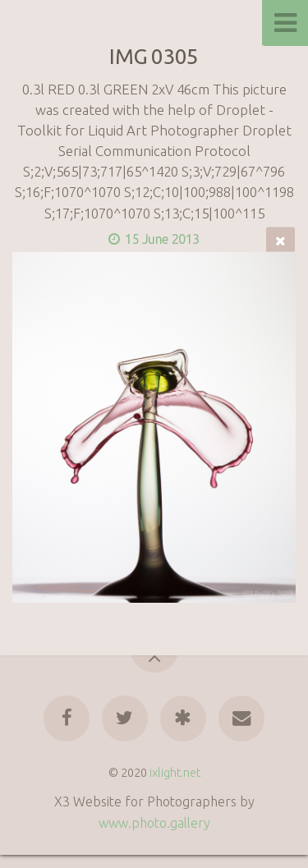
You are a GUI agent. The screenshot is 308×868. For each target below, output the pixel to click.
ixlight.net (175, 773)
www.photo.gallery (154, 823)
